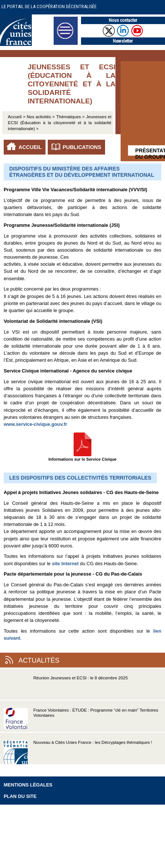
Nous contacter (123, 20)
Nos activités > (41, 117)
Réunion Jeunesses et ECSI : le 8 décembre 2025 (66, 688)
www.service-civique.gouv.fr (35, 424)
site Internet (65, 564)
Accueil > (17, 117)
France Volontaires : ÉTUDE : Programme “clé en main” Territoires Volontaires (81, 720)
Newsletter (123, 41)
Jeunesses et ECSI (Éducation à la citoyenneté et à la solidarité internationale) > (60, 123)
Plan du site (20, 796)
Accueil (30, 147)
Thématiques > (70, 117)
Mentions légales (28, 785)
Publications (82, 147)
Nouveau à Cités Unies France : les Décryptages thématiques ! (78, 752)
